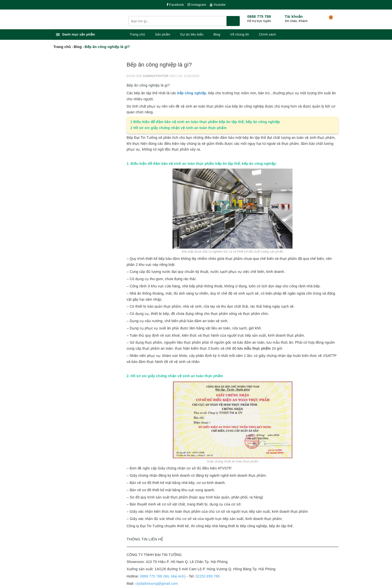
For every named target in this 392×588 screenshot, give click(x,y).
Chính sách (267, 34)
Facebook (175, 5)
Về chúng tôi (240, 34)
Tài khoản (294, 16)
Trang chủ (137, 34)
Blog (217, 34)
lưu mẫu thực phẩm (254, 348)
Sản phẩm (163, 34)
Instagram (197, 5)
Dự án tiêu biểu (192, 34)
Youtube (218, 5)
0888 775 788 (259, 16)
